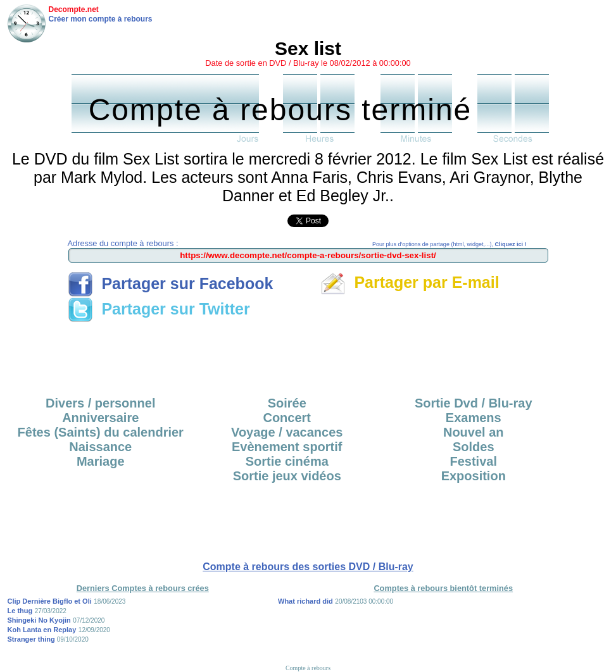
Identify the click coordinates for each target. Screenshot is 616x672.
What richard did (305, 601)
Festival (474, 461)
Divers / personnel (100, 403)
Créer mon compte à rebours (101, 19)
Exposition (474, 476)
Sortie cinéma (287, 461)
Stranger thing (32, 639)
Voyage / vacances (287, 432)
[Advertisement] (308, 355)
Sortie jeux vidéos (287, 476)
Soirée (287, 403)
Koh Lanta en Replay (42, 630)
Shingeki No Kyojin (39, 620)
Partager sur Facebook (171, 283)
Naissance (100, 447)
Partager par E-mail (410, 282)
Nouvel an (474, 432)
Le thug (20, 611)
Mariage (101, 461)
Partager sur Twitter (159, 309)
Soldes (474, 447)
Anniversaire (100, 418)
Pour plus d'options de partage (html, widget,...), (449, 244)
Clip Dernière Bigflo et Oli (50, 601)
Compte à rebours (308, 668)
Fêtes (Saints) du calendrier (101, 432)
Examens (474, 418)
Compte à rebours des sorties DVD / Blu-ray (308, 567)
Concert (287, 418)
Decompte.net (74, 9)
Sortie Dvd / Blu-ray (474, 403)
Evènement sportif (287, 447)
